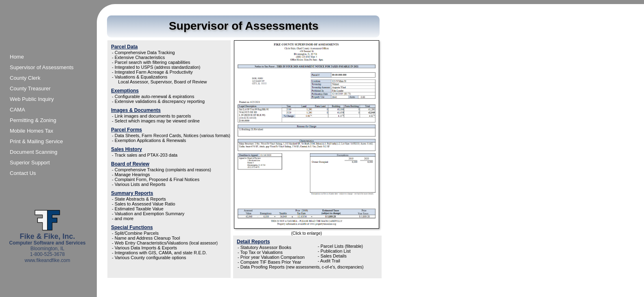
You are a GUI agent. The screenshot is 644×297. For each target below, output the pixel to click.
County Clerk (25, 78)
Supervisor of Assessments (42, 67)
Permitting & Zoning (33, 120)
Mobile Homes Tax (32, 131)
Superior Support (30, 163)
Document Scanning (34, 152)
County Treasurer (30, 88)
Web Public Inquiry (32, 99)
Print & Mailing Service (36, 141)
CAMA (17, 110)
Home (17, 57)
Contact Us (23, 173)
